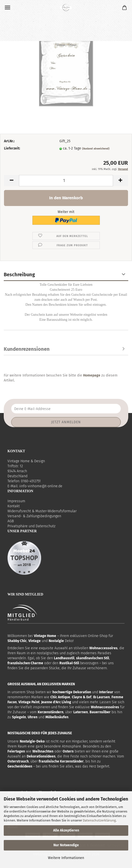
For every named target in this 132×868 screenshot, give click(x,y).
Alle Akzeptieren (66, 830)
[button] (11, 181)
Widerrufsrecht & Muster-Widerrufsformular (42, 511)
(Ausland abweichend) (96, 149)
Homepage (92, 375)
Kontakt (14, 506)
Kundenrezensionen (27, 349)
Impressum (16, 501)
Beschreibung (19, 274)
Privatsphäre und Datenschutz (31, 526)
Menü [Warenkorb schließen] (7, 7)
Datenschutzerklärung (99, 820)
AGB (11, 521)
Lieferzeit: (12, 148)
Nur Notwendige (66, 845)
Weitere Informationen (66, 858)
